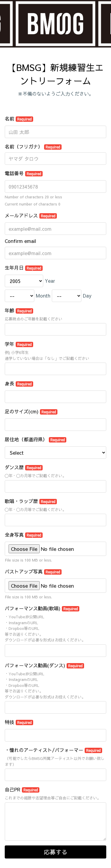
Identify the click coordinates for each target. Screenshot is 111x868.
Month (43, 295)
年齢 (19, 310)
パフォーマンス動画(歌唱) (42, 608)
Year (50, 281)
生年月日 (24, 268)
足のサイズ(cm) (31, 411)
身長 (19, 383)
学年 (19, 344)
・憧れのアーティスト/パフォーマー (53, 750)
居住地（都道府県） (36, 439)
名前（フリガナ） (33, 146)
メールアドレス (31, 215)
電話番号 (24, 173)
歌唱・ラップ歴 (31, 501)
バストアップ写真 (33, 571)
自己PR (22, 789)
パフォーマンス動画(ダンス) (44, 665)
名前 (19, 118)
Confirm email (20, 241)
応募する (56, 852)
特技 (19, 722)
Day (87, 295)
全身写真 (24, 535)
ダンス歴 (24, 467)
